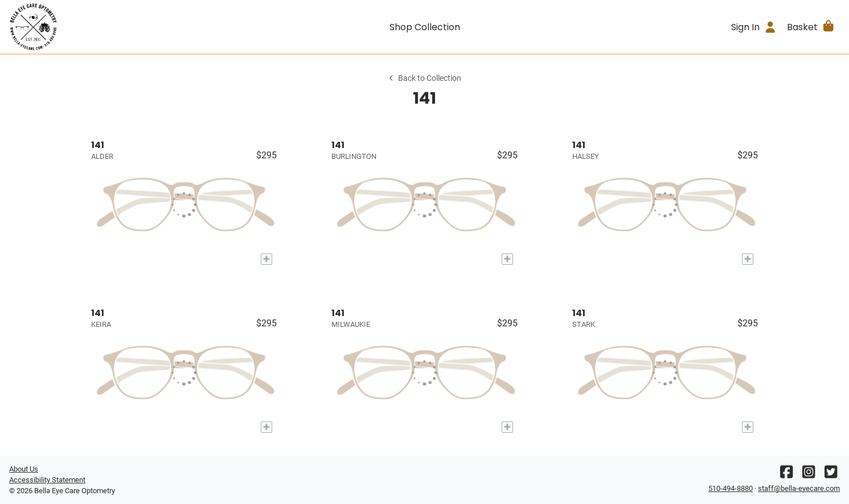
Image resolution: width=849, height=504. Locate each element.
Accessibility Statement (47, 480)
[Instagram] (809, 475)
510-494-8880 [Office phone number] (731, 488)
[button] (811, 27)
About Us (24, 469)
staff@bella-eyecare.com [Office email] (799, 488)
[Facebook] (786, 475)
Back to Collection (424, 78)
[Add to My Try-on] (266, 259)
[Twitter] (831, 475)
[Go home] (113, 27)
